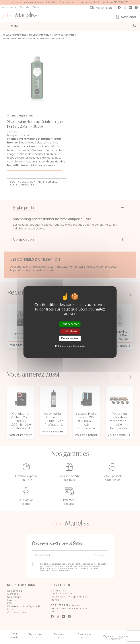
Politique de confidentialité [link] (70, 346)
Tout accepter (70, 324)
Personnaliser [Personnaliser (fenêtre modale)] (70, 338)
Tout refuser (70, 331)
